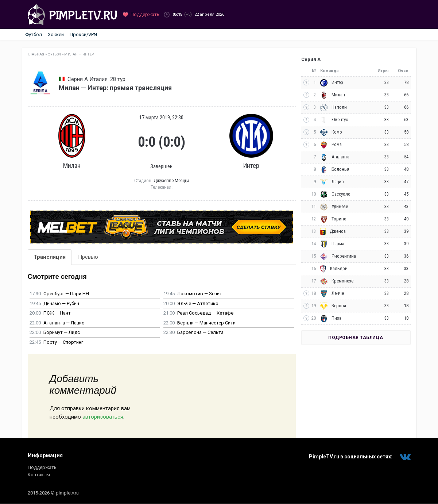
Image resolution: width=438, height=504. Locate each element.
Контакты (39, 475)
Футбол (34, 34)
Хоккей (56, 34)
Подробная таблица (356, 338)
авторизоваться (103, 417)
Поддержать (42, 467)
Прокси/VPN (83, 34)
